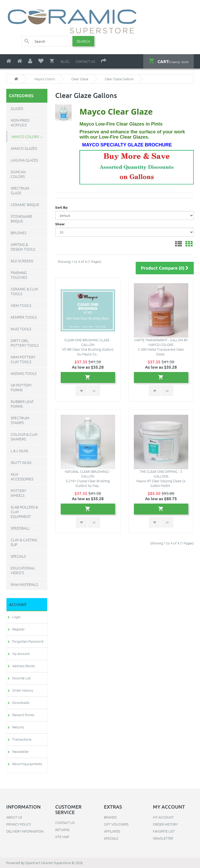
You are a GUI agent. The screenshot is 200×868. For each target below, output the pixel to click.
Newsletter (21, 751)
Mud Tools (21, 329)
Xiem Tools (21, 305)
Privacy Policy (19, 824)
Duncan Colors (18, 174)
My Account (21, 653)
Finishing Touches (19, 275)
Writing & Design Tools (23, 247)
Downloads (21, 702)
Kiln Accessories (22, 476)
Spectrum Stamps (20, 420)
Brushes (18, 233)
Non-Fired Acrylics (20, 122)
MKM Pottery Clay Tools (23, 359)
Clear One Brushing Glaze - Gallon (88, 342)
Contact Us (85, 61)
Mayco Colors (45, 79)
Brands (110, 817)
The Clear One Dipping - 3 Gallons (161, 474)
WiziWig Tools (24, 373)
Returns (18, 727)
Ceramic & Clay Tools (24, 291)
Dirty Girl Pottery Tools (25, 343)
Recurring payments (27, 764)
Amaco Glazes (24, 148)
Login (16, 617)
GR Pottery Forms (21, 387)
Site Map (62, 837)
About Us (14, 817)
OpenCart (33, 863)
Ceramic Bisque (25, 204)
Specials (18, 556)
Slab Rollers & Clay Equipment (24, 512)
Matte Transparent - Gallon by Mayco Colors (161, 342)
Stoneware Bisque (21, 219)
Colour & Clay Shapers (24, 437)
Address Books (24, 666)
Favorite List (21, 678)
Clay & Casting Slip (24, 542)
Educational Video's (23, 570)
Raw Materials (24, 584)
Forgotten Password (28, 641)
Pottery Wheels (18, 493)
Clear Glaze (80, 79)
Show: (60, 224)
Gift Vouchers (116, 824)
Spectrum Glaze (20, 190)
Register (18, 629)
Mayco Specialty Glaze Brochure (127, 145)
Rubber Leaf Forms (22, 404)
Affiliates (112, 831)
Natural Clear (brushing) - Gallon (88, 474)
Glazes (17, 108)
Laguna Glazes (24, 160)
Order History (23, 690)
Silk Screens (22, 261)
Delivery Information (25, 831)
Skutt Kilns (21, 462)
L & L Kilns (19, 451)
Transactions (22, 739)
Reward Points (23, 715)
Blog (65, 61)
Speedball (20, 528)
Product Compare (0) (165, 268)
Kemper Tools (24, 317)
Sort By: (62, 207)
